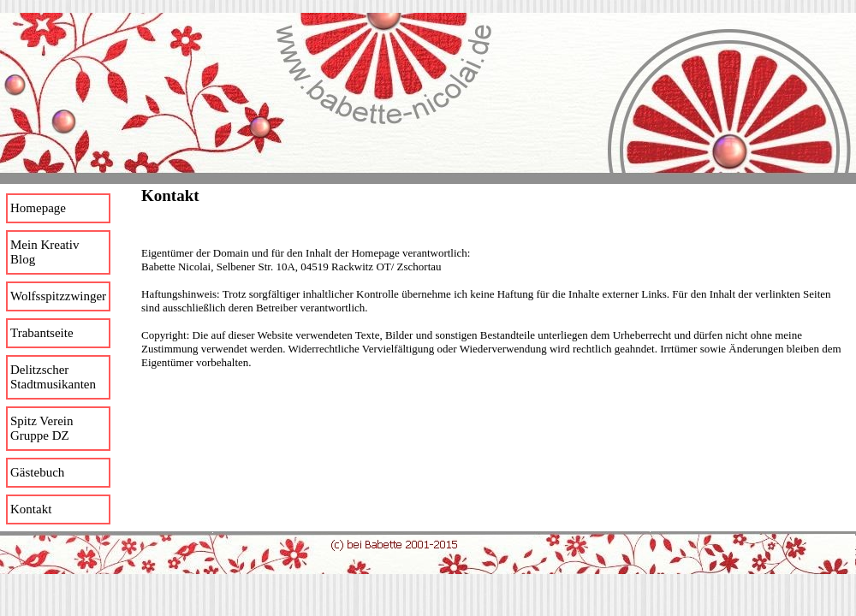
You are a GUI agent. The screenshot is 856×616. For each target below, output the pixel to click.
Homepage (38, 208)
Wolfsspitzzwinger (58, 296)
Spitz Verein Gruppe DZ (42, 428)
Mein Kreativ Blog (45, 252)
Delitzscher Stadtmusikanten (53, 377)
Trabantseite (42, 333)
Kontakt (31, 509)
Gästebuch (37, 472)
